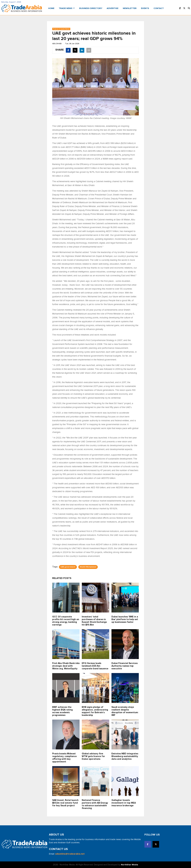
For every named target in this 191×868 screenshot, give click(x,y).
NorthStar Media (130, 865)
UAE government (68, 567)
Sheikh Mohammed (88, 567)
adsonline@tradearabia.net (70, 854)
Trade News (67, 8)
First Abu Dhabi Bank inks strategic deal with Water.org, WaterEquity (66, 666)
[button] (189, 8)
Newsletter (130, 8)
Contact (159, 8)
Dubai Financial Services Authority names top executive (125, 666)
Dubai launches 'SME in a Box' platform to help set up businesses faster (125, 619)
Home (51, 8)
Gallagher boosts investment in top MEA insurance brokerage (124, 803)
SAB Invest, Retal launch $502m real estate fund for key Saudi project (65, 803)
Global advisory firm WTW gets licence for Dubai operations (93, 756)
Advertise (113, 8)
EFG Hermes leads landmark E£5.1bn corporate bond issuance (95, 666)
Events (145, 8)
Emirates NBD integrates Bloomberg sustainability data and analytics (125, 756)
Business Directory (91, 8)
